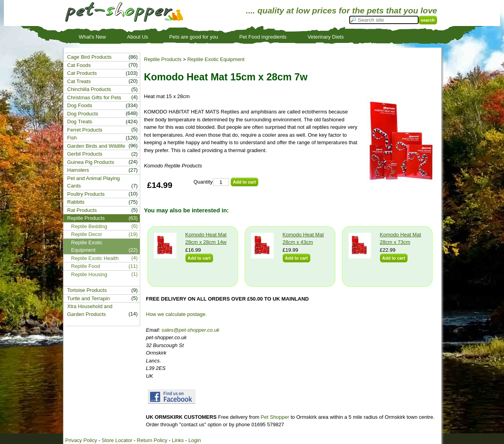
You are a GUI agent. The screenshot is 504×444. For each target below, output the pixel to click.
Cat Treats (79, 81)
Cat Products (82, 73)
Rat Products (82, 210)
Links (178, 440)
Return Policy (152, 440)
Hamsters (78, 170)
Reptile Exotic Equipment (216, 59)
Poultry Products (86, 194)
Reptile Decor (87, 234)
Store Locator (117, 440)
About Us (138, 37)
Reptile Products (163, 59)
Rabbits (76, 202)
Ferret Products (85, 130)
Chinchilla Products (89, 89)
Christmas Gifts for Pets (94, 98)
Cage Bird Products (90, 57)
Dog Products (83, 114)
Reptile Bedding (89, 226)
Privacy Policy (81, 440)
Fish (72, 138)
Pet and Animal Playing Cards (94, 182)
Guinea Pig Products (91, 162)
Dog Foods (80, 105)
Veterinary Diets (326, 37)
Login (195, 440)
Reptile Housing (89, 274)
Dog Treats (80, 122)
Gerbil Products (85, 154)
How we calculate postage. (177, 314)
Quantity (203, 182)
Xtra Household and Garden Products (90, 310)
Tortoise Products (87, 290)
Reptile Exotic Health (95, 258)
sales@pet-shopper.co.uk (190, 330)
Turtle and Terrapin (89, 298)
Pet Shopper (275, 417)
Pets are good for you (194, 37)
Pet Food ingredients (263, 37)
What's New (92, 37)
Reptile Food (86, 266)
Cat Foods (79, 65)
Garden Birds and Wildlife (96, 146)
